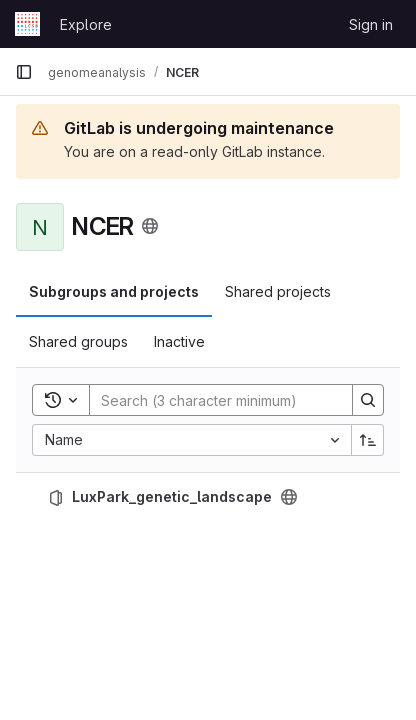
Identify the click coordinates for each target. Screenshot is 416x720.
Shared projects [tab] (278, 291)
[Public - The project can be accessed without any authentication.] (289, 497)
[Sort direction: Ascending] (368, 440)
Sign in (371, 24)
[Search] (221, 400)
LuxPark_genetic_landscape (172, 497)
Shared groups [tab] (78, 341)
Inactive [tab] (179, 341)
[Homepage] (27, 24)
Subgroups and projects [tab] (114, 291)
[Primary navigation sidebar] (24, 72)
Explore (86, 24)
